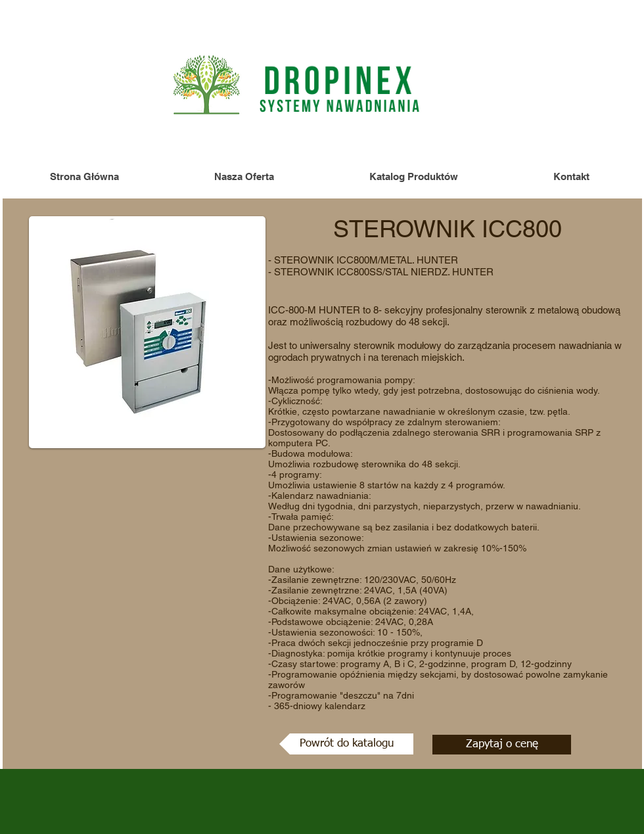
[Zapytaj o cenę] (502, 745)
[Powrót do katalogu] (346, 744)
